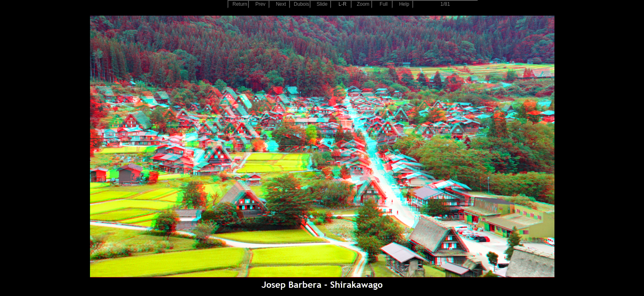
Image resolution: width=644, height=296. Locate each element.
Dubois (301, 4)
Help (404, 4)
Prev (261, 4)
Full (383, 4)
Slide (322, 4)
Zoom (363, 4)
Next (281, 4)
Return (240, 4)
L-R (342, 4)
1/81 (445, 4)
